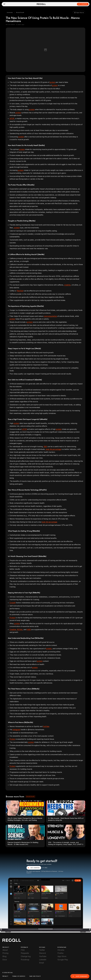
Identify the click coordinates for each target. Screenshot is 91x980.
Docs (5, 960)
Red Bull (20, 291)
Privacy (5, 976)
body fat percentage (53, 449)
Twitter (42, 950)
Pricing (5, 953)
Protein (12, 618)
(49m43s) (44, 419)
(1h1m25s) (36, 531)
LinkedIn (43, 960)
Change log (26, 956)
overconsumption (50, 316)
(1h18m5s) (36, 689)
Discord (42, 953)
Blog (4, 956)
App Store (62, 956)
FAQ (23, 950)
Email (41, 963)
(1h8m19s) (36, 593)
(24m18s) (41, 254)
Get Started (83, 4)
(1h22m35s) (29, 722)
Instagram (16, 730)
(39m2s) (38, 349)
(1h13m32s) (39, 638)
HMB (29, 630)
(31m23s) (40, 306)
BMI (45, 447)
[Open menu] (4, 4)
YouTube (46, 726)
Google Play (63, 960)
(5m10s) (42, 145)
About (5, 950)
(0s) (41, 78)
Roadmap (25, 960)
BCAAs (20, 630)
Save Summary (80, 976)
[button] (10, 13)
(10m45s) (31, 185)
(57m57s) (43, 490)
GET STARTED (34, 868)
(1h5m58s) (42, 556)
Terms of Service (19, 976)
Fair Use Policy (35, 976)
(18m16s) (32, 221)
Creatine (13, 630)
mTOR (12, 118)
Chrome (61, 950)
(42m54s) (38, 380)
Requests (25, 953)
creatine (67, 285)
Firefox (60, 953)
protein (52, 82)
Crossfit (13, 603)
